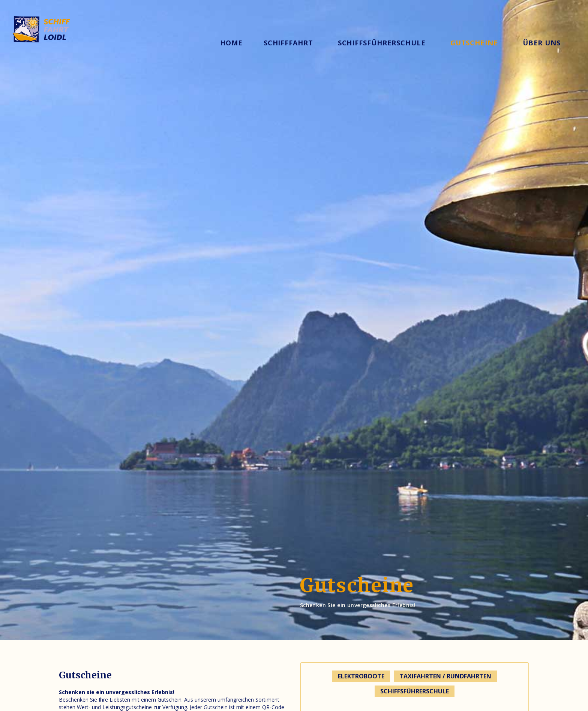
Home (231, 43)
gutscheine (474, 43)
